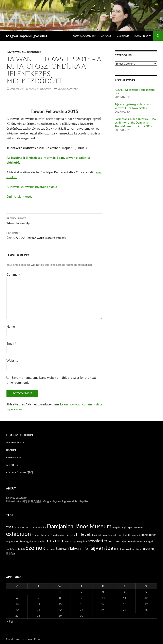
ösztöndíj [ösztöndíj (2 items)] (149, 549)
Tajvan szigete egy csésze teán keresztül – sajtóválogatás (133, 106)
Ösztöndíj (123, 36)
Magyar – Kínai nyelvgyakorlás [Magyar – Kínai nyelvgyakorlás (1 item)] (21, 541)
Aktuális (106, 36)
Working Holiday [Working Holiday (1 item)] (134, 549)
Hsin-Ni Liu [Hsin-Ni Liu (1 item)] (70, 535)
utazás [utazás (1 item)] (122, 549)
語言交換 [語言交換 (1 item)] (11, 553)
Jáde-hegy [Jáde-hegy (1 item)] (118, 535)
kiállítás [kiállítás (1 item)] (127, 535)
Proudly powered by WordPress (23, 639)
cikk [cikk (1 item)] (32, 527)
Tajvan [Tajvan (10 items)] (97, 548)
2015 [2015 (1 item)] (16, 527)
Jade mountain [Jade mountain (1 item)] (105, 535)
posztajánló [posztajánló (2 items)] (122, 541)
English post (14, 457)
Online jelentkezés (19, 196)
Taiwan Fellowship (54, 220)
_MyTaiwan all (16, 52)
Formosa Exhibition (19, 435)
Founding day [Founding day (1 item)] (57, 535)
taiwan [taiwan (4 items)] (62, 548)
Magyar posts (15, 442)
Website (12, 360)
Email (11, 343)
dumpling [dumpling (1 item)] (117, 527)
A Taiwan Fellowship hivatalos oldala (32, 187)
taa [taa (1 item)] (48, 549)
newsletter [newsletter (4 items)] (97, 541)
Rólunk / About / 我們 (84, 36)
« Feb (10, 621)
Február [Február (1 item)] (35, 535)
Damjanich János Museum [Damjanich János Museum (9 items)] (79, 526)
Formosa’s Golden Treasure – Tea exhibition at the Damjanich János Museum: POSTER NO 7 (135, 122)
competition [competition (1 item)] (40, 527)
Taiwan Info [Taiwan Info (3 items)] (79, 548)
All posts (12, 465)
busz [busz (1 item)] (27, 527)
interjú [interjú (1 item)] (94, 535)
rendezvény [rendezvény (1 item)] (136, 541)
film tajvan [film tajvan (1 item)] (45, 535)
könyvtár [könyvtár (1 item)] (136, 535)
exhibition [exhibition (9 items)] (19, 534)
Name (12, 326)
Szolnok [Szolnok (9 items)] (35, 548)
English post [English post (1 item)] (128, 527)
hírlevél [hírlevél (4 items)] (83, 534)
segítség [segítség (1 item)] (10, 549)
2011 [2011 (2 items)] (10, 527)
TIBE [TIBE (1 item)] (116, 549)
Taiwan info (141, 36)
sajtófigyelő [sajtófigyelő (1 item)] (148, 541)
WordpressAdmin (40, 89)
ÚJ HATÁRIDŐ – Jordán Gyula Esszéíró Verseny (54, 235)
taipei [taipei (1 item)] (53, 549)
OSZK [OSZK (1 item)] (111, 541)
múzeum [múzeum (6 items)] (55, 540)
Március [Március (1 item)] (41, 541)
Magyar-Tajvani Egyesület (27, 36)
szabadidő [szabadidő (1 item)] (20, 549)
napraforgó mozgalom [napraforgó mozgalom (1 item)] (76, 541)
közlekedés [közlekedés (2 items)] (149, 535)
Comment (14, 274)
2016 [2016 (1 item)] (22, 527)
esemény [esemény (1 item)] (139, 527)
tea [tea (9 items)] (109, 548)
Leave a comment (69, 89)
